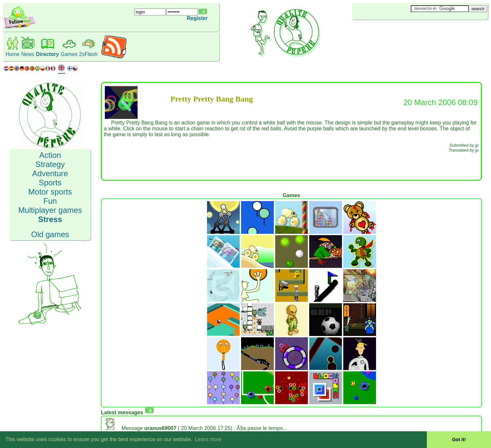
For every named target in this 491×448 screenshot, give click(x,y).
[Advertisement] (391, 31)
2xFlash (88, 54)
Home (13, 54)
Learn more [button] (208, 439)
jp (477, 145)
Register (197, 18)
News (28, 54)
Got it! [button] (459, 439)
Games (69, 54)
